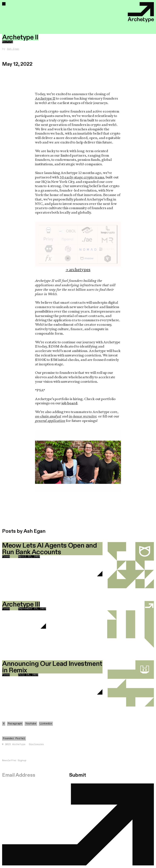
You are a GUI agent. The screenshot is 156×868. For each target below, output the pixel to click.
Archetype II (45, 98)
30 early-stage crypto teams (82, 177)
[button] (4, 4)
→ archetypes (78, 270)
